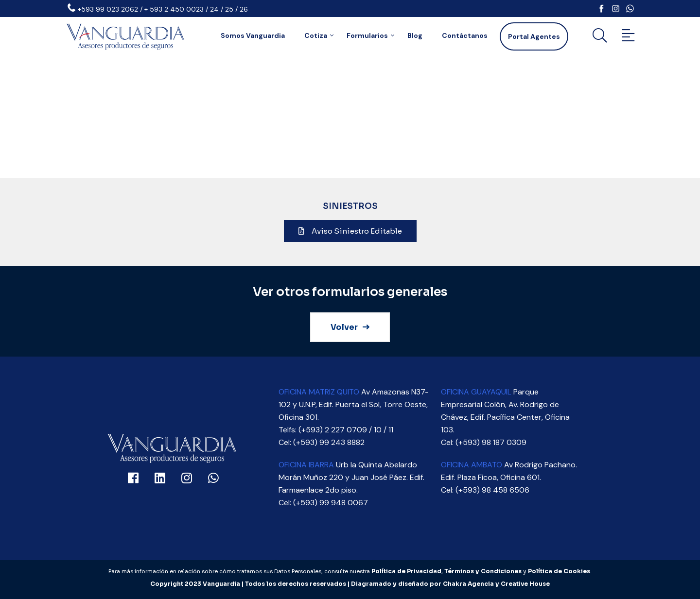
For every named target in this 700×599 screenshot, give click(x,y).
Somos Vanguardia (253, 35)
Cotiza (316, 35)
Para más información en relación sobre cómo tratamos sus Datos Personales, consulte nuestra (240, 571)
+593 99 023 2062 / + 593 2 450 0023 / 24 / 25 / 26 (163, 9)
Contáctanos (465, 35)
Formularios (367, 35)
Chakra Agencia (468, 584)
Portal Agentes (534, 36)
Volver (350, 327)
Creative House (525, 584)
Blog (415, 35)
